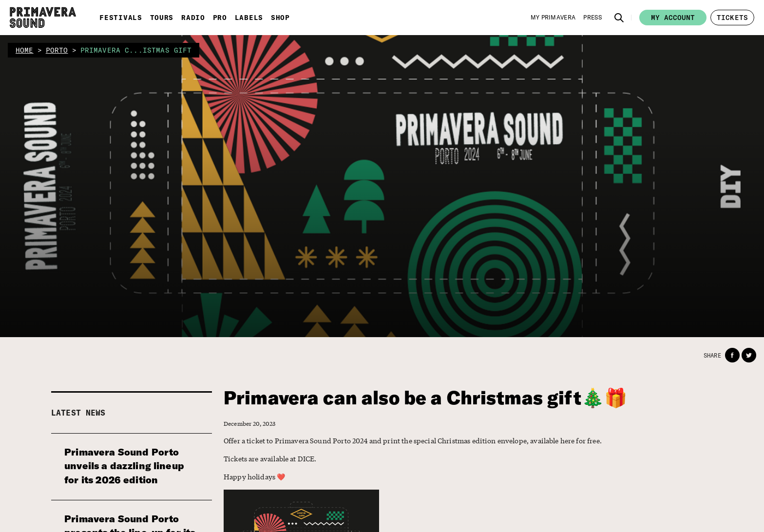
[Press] (592, 18)
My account (673, 18)
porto (57, 50)
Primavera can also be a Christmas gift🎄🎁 (428, 398)
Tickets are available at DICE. (270, 458)
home (25, 50)
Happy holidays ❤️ (254, 476)
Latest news (78, 413)
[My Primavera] (553, 18)
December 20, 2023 (250, 424)
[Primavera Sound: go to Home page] (43, 18)
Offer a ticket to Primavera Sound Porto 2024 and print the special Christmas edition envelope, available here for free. (413, 440)
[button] (619, 18)
